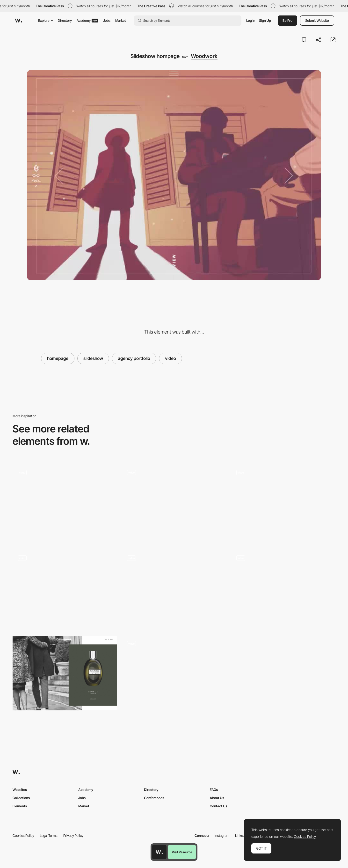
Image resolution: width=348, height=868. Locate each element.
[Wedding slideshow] (65, 589)
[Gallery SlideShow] (174, 673)
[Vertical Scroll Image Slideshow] (174, 502)
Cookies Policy (23, 835)
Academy (87, 20)
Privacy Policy (73, 835)
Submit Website (317, 20)
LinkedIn (241, 835)
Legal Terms (49, 835)
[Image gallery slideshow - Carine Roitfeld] (65, 673)
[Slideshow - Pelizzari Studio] (283, 587)
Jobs (107, 20)
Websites (20, 790)
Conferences (154, 798)
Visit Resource (182, 852)
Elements (20, 806)
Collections (21, 798)
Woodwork (204, 56)
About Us (217, 798)
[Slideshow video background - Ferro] (283, 502)
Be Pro (287, 20)
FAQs (214, 790)
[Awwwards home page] (159, 852)
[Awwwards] (19, 21)
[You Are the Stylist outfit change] (174, 587)
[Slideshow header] (65, 504)
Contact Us (218, 806)
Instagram (222, 835)
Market (121, 20)
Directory (65, 20)
